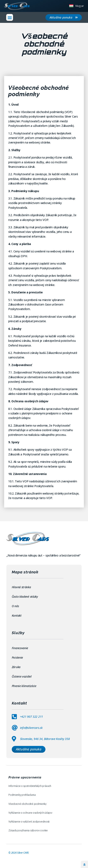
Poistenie (18, 657)
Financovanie (20, 648)
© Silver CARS (19, 853)
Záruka (17, 667)
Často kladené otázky (25, 597)
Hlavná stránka (21, 587)
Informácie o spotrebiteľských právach (30, 786)
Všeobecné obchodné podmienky (27, 804)
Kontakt (17, 615)
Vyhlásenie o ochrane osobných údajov (30, 813)
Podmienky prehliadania (22, 795)
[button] (10, 17)
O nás (15, 606)
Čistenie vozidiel (22, 676)
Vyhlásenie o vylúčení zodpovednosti (29, 822)
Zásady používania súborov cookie (28, 830)
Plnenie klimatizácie (24, 686)
